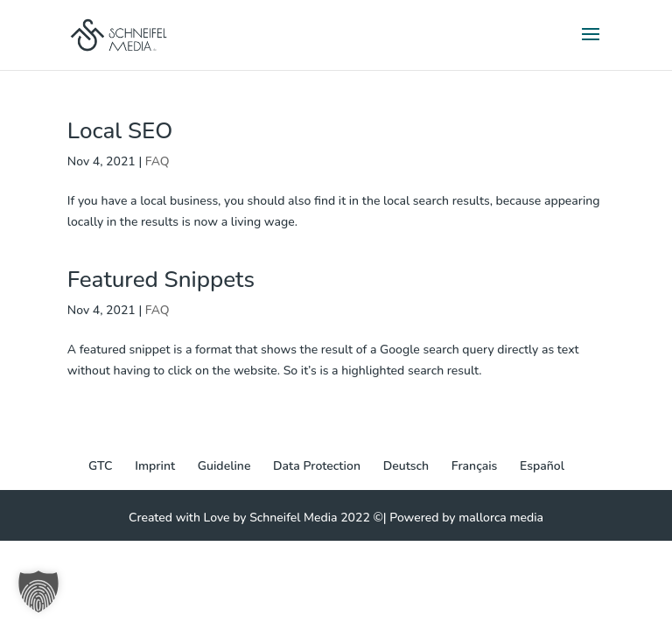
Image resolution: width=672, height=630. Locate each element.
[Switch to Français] (475, 466)
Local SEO (120, 131)
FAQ (157, 161)
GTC (100, 466)
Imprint (155, 466)
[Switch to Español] (542, 466)
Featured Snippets (161, 280)
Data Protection (317, 466)
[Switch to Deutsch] (406, 466)
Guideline (224, 466)
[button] (38, 591)
